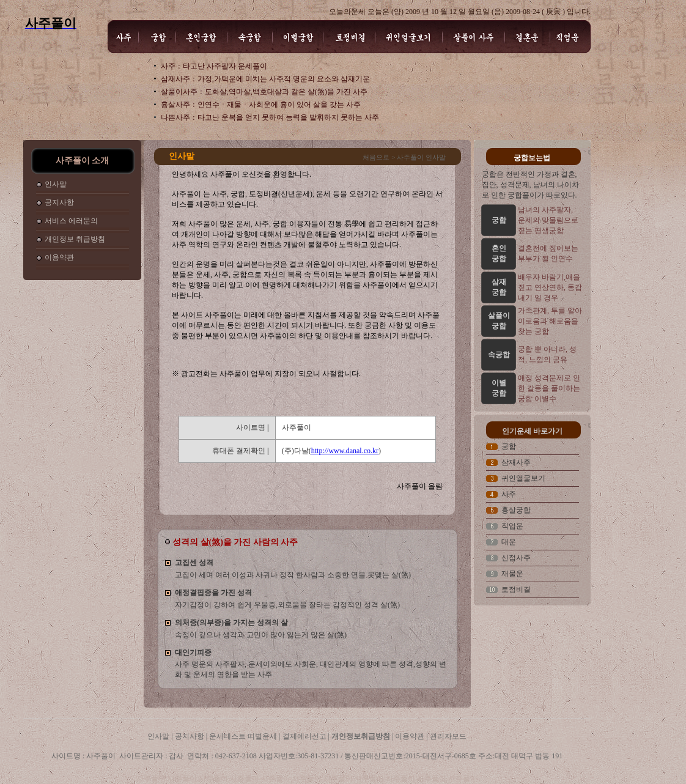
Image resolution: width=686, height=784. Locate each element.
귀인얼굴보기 (523, 478)
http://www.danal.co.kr (345, 451)
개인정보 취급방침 (75, 239)
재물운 (512, 574)
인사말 (56, 184)
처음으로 (376, 157)
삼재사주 (516, 462)
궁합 (509, 446)
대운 (509, 542)
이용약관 (59, 257)
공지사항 (59, 202)
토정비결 (516, 590)
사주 (509, 494)
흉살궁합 (516, 510)
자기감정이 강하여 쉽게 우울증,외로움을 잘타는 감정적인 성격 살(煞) (287, 605)
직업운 (512, 526)
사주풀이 (152, 778)
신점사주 (516, 558)
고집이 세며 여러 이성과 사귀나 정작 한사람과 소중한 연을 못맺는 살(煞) (293, 575)
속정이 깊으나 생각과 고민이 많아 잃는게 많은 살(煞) (261, 635)
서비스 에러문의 (71, 221)
